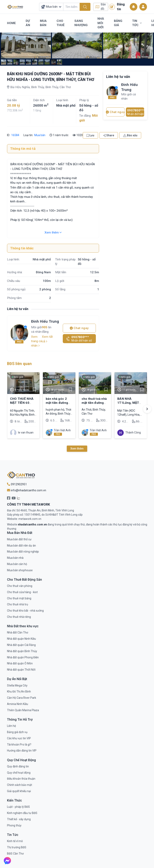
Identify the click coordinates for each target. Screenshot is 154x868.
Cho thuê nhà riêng (19, 617)
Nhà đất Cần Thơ (18, 632)
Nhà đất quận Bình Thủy (22, 651)
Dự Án (28, 23)
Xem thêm (53, 233)
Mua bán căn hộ (17, 564)
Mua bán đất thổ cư (19, 539)
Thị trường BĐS (17, 847)
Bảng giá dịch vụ (17, 732)
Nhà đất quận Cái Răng (21, 645)
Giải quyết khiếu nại (19, 791)
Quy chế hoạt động (19, 773)
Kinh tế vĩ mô (15, 841)
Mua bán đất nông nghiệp (23, 552)
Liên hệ (11, 726)
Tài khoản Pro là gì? (19, 745)
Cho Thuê (61, 23)
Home (11, 23)
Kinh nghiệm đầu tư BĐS (22, 813)
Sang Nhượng (81, 23)
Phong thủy (14, 825)
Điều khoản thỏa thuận (21, 779)
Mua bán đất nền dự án (21, 546)
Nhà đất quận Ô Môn (20, 663)
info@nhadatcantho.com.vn (27, 490)
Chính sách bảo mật (20, 785)
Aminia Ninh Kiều (18, 704)
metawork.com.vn (30, 519)
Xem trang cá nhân (36, 341)
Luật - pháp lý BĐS (18, 807)
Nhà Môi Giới (101, 23)
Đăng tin (117, 7)
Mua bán (40, 135)
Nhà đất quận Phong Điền (23, 657)
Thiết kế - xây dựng (19, 819)
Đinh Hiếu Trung (45, 321)
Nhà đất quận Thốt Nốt (21, 670)
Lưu (90, 135)
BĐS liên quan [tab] (19, 364)
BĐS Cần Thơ (15, 854)
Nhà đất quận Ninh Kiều (21, 639)
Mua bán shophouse (20, 570)
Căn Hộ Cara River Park (22, 698)
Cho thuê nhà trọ (18, 604)
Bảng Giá (118, 23)
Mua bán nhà (15, 558)
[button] (147, 409)
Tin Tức (137, 23)
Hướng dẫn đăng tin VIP (22, 751)
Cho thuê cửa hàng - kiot (22, 592)
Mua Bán (43, 23)
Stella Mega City (17, 685)
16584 (15, 135)
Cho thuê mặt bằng (19, 598)
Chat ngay (79, 328)
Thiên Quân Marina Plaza (23, 710)
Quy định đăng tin (18, 766)
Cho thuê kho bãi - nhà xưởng (25, 611)
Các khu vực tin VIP (19, 738)
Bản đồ (101, 7)
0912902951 (17, 484)
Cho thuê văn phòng (20, 586)
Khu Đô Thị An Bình (19, 692)
